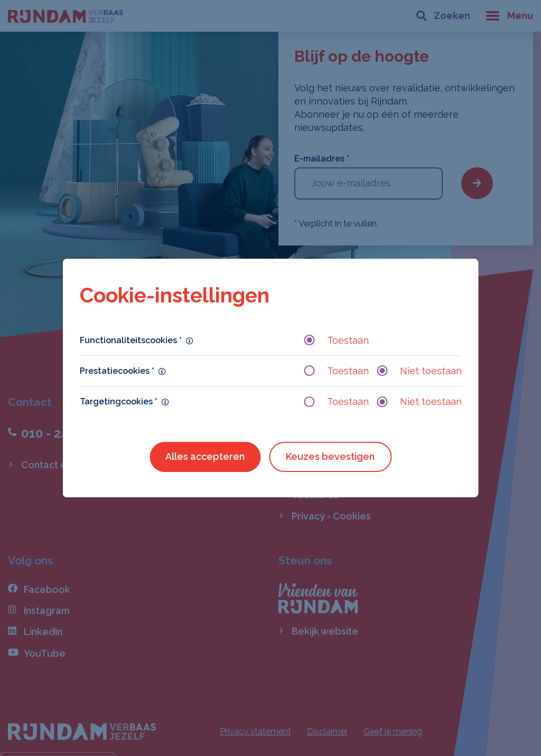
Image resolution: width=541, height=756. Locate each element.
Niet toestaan (419, 371)
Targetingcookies (119, 401)
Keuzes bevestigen (330, 456)
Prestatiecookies (117, 371)
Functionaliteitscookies (131, 340)
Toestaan (337, 340)
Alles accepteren (205, 456)
